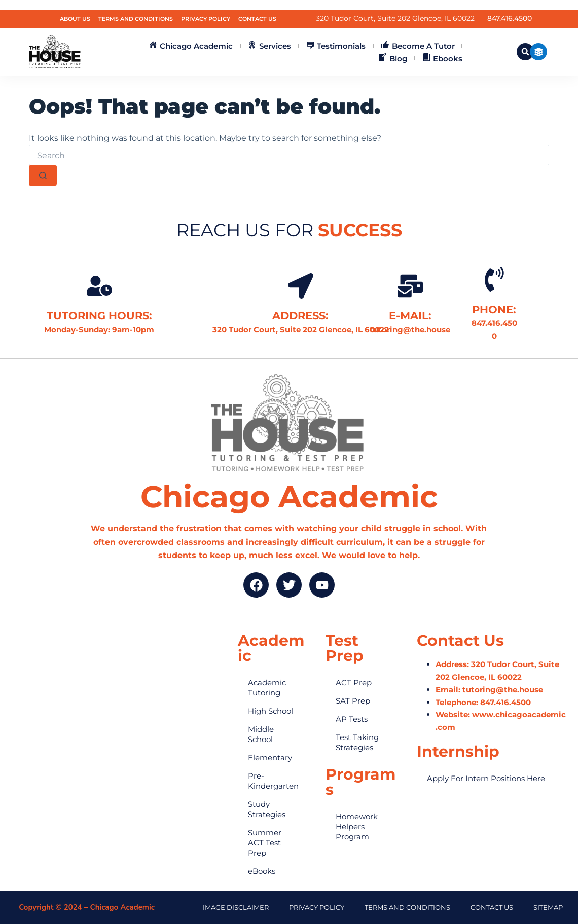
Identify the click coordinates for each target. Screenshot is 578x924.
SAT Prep (353, 701)
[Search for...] (289, 155)
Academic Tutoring (267, 688)
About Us (75, 19)
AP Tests (352, 719)
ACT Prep (354, 682)
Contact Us (257, 19)
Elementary (270, 757)
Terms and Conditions (136, 19)
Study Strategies (267, 809)
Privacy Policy (206, 19)
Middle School (261, 734)
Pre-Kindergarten (273, 781)
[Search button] (43, 175)
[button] (525, 52)
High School (270, 711)
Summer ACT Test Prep (265, 843)
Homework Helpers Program (357, 826)
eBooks (262, 871)
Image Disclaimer (236, 907)
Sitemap (548, 907)
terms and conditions (407, 907)
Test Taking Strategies (357, 742)
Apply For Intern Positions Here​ (486, 778)
